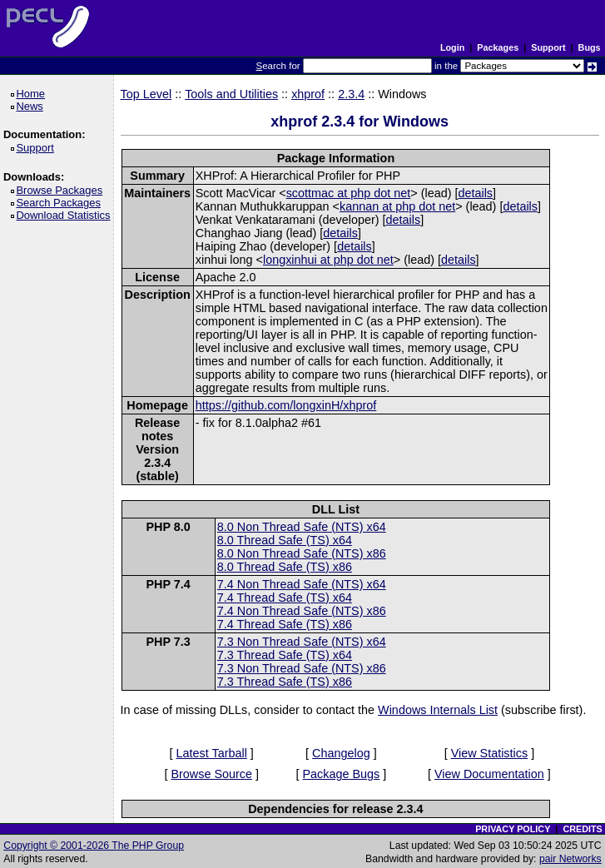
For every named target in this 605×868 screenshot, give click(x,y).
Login (452, 47)
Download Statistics (66, 215)
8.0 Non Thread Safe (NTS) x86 (302, 553)
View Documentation (489, 774)
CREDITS (582, 829)
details (475, 193)
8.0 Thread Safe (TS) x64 (285, 540)
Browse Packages (62, 190)
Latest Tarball (212, 753)
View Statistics (490, 753)
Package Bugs (342, 774)
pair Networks (570, 859)
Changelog (341, 753)
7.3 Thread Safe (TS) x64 (285, 655)
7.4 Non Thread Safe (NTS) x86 (302, 611)
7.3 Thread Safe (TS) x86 (285, 682)
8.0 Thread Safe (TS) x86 (285, 567)
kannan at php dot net (397, 206)
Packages (498, 47)
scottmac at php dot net (349, 193)
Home (33, 94)
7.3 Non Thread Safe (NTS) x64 (302, 642)
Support (548, 47)
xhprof (308, 94)
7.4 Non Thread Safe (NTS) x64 (302, 584)
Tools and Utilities (231, 94)
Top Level (146, 94)
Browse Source (211, 774)
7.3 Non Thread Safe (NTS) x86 (302, 668)
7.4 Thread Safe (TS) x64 (285, 598)
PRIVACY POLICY (513, 829)
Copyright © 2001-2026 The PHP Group (94, 846)
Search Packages (61, 203)
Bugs (590, 47)
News (32, 106)
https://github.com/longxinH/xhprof (286, 405)
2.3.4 (351, 94)
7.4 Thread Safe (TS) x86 (285, 624)
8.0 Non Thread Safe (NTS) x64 (302, 527)
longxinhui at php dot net (328, 260)
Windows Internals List (438, 710)
